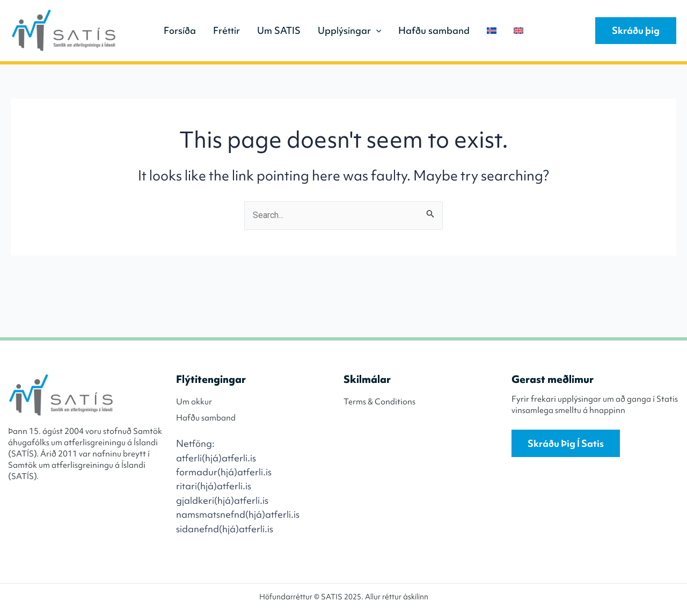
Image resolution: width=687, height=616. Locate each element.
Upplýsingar (350, 31)
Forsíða (180, 30)
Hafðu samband (434, 30)
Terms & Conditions (379, 402)
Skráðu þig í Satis (566, 443)
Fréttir (226, 30)
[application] (376, 31)
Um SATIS (279, 30)
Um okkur (194, 402)
